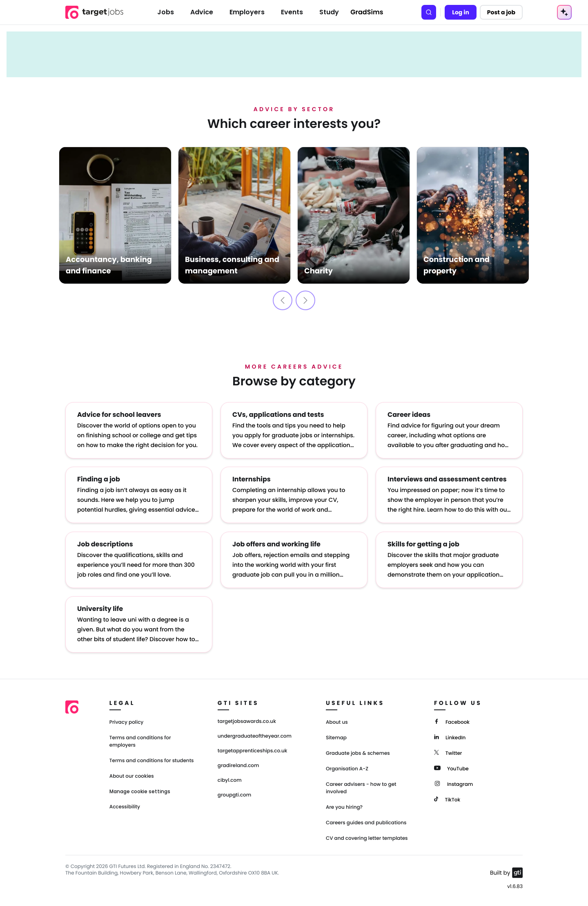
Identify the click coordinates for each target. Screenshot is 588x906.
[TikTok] (447, 799)
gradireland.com (238, 765)
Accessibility (125, 806)
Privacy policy (127, 722)
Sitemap (336, 737)
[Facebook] (452, 721)
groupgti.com (234, 795)
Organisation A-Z (347, 768)
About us (337, 722)
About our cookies (132, 776)
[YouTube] (451, 768)
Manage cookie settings (140, 791)
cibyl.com (230, 780)
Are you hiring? (344, 807)
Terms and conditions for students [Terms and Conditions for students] (152, 760)
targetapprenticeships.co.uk (253, 751)
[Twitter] (448, 752)
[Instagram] (453, 783)
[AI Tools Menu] (564, 12)
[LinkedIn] (450, 737)
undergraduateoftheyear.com (255, 736)
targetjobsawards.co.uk (247, 721)
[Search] (429, 12)
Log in (461, 12)
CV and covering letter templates (367, 838)
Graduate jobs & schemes (358, 753)
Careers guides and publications (366, 822)
